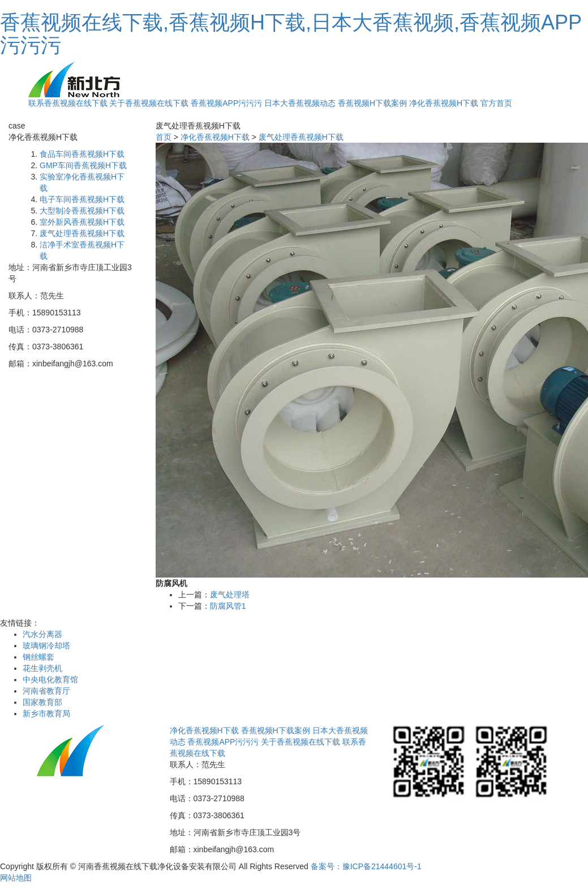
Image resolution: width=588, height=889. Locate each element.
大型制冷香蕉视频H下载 (82, 211)
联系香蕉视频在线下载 (68, 103)
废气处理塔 (230, 595)
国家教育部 (42, 702)
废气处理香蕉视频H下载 (82, 233)
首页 (164, 137)
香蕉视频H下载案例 (372, 103)
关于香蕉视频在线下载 (149, 103)
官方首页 (496, 103)
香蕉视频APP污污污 (226, 103)
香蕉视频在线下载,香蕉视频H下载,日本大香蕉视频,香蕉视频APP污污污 (291, 34)
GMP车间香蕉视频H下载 (83, 165)
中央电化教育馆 (50, 679)
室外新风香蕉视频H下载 (82, 222)
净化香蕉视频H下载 (444, 103)
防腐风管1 (228, 606)
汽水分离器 (42, 634)
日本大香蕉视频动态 (300, 103)
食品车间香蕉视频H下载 (82, 154)
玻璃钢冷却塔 (46, 646)
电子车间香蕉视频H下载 (82, 199)
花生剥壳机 (42, 668)
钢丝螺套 (38, 657)
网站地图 (16, 878)
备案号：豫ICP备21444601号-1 (366, 866)
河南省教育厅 (46, 691)
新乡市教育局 (46, 713)
